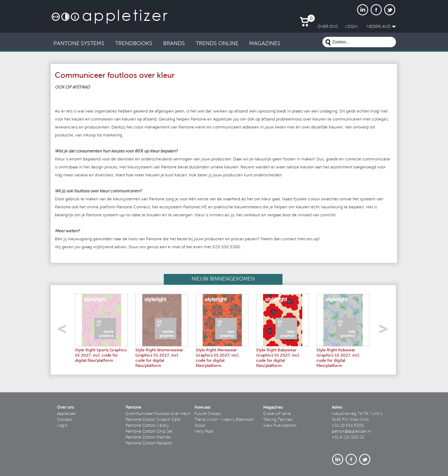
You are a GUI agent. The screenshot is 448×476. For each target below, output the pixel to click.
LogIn (351, 27)
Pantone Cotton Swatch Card (153, 420)
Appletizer (66, 414)
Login (62, 426)
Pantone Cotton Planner (148, 437)
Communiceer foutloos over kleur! (158, 414)
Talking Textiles (278, 420)
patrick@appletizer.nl (351, 432)
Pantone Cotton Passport (149, 443)
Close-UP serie (277, 414)
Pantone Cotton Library (147, 426)
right (386, 331)
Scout (200, 426)
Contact (65, 420)
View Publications (280, 426)
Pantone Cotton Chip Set (149, 432)
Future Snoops (208, 414)
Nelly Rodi (204, 432)
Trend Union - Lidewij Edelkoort (224, 420)
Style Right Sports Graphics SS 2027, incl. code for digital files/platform (101, 356)
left (64, 331)
